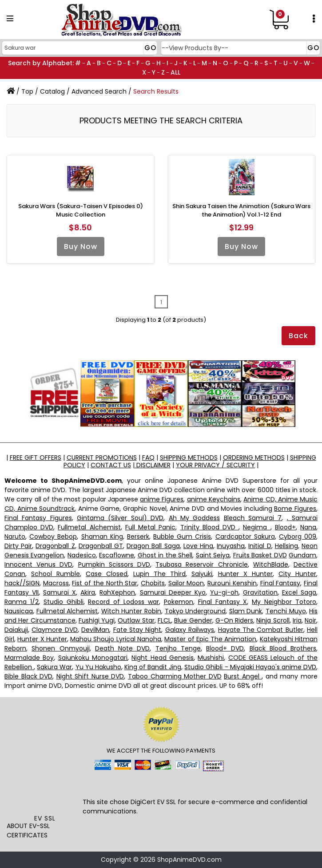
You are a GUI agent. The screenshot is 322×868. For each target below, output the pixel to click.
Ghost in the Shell (165, 555)
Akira (88, 592)
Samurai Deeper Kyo (173, 592)
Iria (297, 620)
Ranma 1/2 (22, 602)
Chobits (153, 583)
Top (27, 91)
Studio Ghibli (64, 602)
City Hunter (297, 574)
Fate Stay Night (137, 630)
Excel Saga (299, 592)
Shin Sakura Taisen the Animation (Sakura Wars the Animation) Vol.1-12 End (241, 211)
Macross (56, 583)
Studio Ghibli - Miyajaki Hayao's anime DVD (250, 667)
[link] (45, 794)
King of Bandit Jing (153, 667)
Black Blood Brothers (283, 648)
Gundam (302, 555)
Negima (256, 527)
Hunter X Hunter (245, 574)
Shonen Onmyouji (60, 648)
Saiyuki (202, 574)
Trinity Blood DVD (210, 527)
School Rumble (56, 574)
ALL (175, 72)
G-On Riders (234, 620)
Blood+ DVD (225, 648)
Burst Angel (243, 676)
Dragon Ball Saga (153, 546)
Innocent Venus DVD (38, 564)
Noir (310, 620)
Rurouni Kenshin (232, 583)
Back (298, 336)
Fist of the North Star (105, 583)
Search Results (156, 91)
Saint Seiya (213, 555)
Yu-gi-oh (224, 592)
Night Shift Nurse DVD (90, 676)
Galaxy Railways (190, 630)
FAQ (148, 458)
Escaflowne (117, 555)
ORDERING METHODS (254, 458)
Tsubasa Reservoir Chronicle (201, 564)
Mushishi (211, 658)
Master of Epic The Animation (210, 639)
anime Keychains (214, 499)
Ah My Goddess (195, 518)
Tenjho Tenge (178, 648)
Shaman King (102, 537)
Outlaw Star (136, 620)
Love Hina (198, 546)
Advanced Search (99, 91)
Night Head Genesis (163, 658)
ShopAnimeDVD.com (189, 860)
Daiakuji (16, 630)
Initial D (260, 546)
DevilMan (95, 630)
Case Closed (107, 574)
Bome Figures (295, 509)
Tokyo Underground (195, 611)
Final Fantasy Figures (38, 518)
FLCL (164, 620)
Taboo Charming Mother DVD (175, 676)
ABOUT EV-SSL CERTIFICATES (28, 831)
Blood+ (285, 527)
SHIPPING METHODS (189, 458)
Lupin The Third (159, 574)
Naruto (15, 537)
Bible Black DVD (28, 676)
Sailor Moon (186, 583)
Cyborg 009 (298, 537)
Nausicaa (19, 611)
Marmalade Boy (29, 658)
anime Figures (162, 499)
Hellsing (286, 546)
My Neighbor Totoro (284, 602)
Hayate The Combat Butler (261, 630)
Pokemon (179, 602)
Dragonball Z (55, 546)
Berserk (138, 537)
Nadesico (82, 555)
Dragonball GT (101, 546)
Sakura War (54, 667)
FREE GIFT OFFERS (36, 458)
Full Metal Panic (150, 527)
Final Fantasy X (223, 602)
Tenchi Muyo (286, 611)
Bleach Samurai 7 (253, 518)
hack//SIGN (22, 583)
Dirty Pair (18, 546)
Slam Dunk (246, 611)
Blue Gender (193, 620)
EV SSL (45, 818)
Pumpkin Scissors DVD (114, 564)
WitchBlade (271, 564)
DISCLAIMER (153, 465)
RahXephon (117, 592)
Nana (308, 527)
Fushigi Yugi (97, 620)
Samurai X (60, 592)
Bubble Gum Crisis (182, 537)
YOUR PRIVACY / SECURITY (215, 465)
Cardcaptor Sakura (245, 537)
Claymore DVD (54, 630)
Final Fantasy (280, 583)
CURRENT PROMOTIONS (102, 458)
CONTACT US (111, 465)
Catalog (52, 91)
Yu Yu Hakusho (98, 667)
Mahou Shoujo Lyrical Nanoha (116, 639)
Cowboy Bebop (53, 537)
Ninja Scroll (273, 620)
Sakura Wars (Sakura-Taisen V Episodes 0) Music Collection (81, 211)
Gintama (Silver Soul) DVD (120, 518)
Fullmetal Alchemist (89, 527)
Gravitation (260, 592)
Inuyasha (231, 546)
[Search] (78, 48)
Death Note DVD (123, 648)
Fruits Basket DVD (260, 555)
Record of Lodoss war (123, 602)
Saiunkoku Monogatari (93, 658)
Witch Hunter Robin (131, 611)
